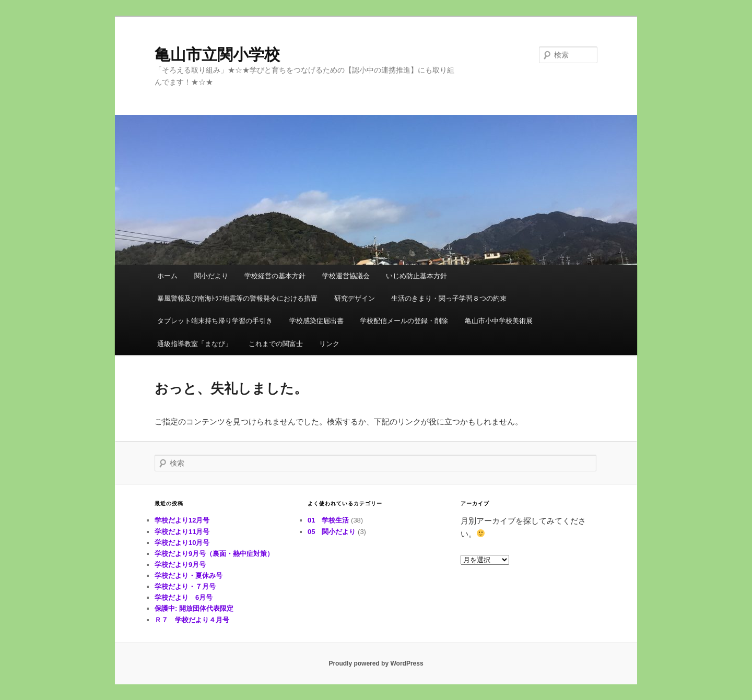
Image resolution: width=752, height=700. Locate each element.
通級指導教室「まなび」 (195, 344)
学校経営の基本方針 (275, 276)
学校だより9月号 (180, 565)
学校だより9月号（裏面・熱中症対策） (214, 554)
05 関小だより (332, 532)
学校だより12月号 (182, 520)
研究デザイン (355, 298)
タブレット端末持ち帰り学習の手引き (215, 321)
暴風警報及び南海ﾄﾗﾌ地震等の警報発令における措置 (237, 298)
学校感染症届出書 (316, 321)
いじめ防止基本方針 (416, 276)
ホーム (167, 276)
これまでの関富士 (276, 344)
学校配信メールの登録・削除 (404, 321)
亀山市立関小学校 (217, 55)
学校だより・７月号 (185, 586)
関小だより (211, 276)
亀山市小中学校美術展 (499, 321)
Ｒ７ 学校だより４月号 (192, 620)
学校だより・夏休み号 (189, 576)
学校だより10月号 (182, 543)
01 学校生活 (328, 520)
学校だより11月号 (182, 532)
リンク (329, 344)
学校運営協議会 (346, 276)
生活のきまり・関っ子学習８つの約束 (449, 298)
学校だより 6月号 (184, 597)
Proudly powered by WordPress (376, 663)
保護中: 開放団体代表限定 (194, 608)
